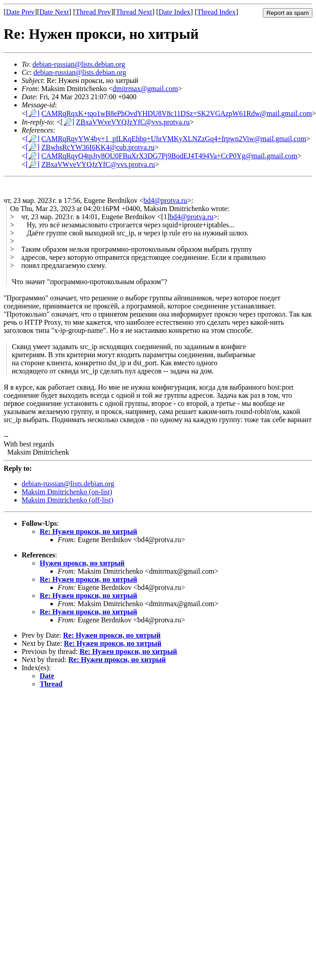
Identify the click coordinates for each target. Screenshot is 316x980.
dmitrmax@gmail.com (145, 89)
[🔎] (33, 113)
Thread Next (134, 12)
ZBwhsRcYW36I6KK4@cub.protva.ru (98, 147)
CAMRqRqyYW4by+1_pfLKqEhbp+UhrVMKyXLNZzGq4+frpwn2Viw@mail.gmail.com (174, 139)
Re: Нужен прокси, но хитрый (88, 531)
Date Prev (20, 12)
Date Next (54, 12)
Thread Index (216, 12)
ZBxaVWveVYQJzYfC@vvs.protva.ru (133, 122)
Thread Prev (93, 12)
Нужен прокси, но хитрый (82, 563)
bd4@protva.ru (165, 200)
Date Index (175, 12)
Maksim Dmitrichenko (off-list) (67, 500)
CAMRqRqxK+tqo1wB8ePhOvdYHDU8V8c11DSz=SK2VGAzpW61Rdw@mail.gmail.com (177, 113)
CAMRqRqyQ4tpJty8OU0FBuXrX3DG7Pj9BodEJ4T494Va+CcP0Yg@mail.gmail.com (169, 156)
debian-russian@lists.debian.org (79, 64)
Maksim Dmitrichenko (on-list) (67, 492)
